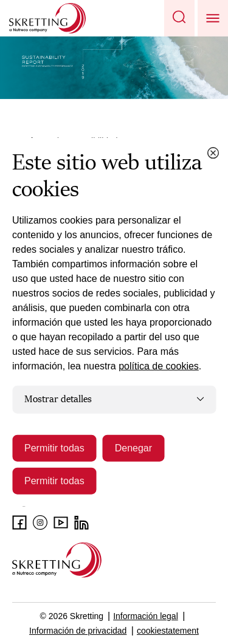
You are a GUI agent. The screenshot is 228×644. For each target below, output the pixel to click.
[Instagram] (40, 522)
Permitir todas (54, 447)
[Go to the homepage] (57, 560)
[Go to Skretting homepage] (47, 18)
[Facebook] (19, 522)
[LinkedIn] (81, 522)
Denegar (133, 447)
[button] (179, 18)
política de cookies (159, 366)
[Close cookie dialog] (213, 153)
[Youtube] (61, 522)
